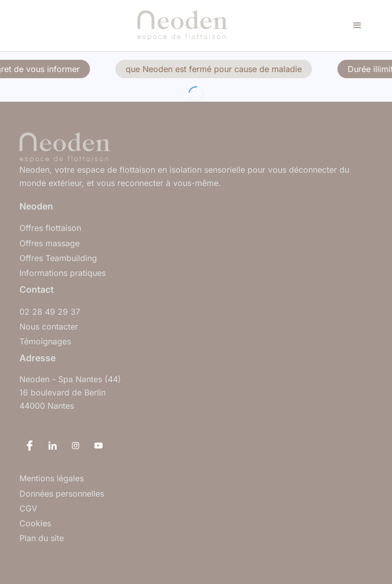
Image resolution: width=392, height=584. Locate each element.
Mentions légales (52, 478)
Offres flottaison (50, 228)
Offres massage (50, 243)
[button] (357, 26)
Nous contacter (49, 327)
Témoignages (45, 342)
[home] (183, 26)
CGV (28, 509)
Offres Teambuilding (58, 258)
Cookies (35, 523)
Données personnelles (62, 494)
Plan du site (42, 538)
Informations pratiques (63, 273)
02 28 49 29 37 (50, 312)
